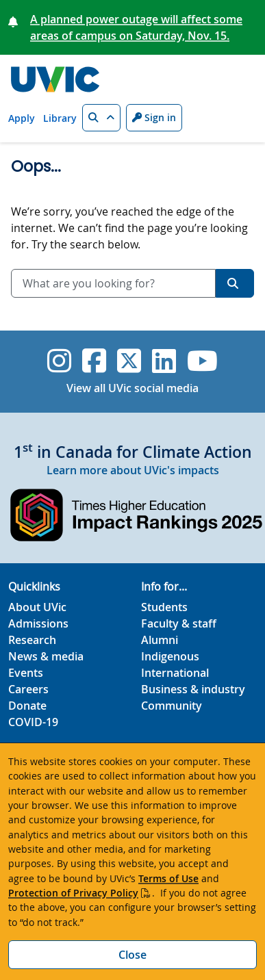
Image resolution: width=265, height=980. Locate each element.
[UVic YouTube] (202, 361)
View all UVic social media (132, 388)
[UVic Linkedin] (164, 361)
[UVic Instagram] (59, 361)
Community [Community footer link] (172, 706)
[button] (101, 118)
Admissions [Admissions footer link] (38, 623)
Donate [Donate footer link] (27, 706)
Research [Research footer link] (32, 640)
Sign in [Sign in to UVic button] (154, 117)
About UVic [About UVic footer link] (37, 607)
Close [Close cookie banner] (132, 955)
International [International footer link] (175, 673)
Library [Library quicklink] (60, 118)
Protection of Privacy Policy (73, 893)
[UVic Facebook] (94, 361)
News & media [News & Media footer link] (46, 656)
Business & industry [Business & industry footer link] (193, 689)
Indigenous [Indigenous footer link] (170, 656)
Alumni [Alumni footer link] (160, 640)
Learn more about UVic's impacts (133, 470)
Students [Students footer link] (164, 607)
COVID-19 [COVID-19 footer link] (33, 722)
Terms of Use (168, 878)
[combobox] (113, 283)
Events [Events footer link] (26, 673)
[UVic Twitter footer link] (129, 361)
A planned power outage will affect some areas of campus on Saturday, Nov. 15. (136, 27)
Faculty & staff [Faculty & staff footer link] (179, 623)
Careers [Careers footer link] (28, 689)
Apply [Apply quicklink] (22, 118)
